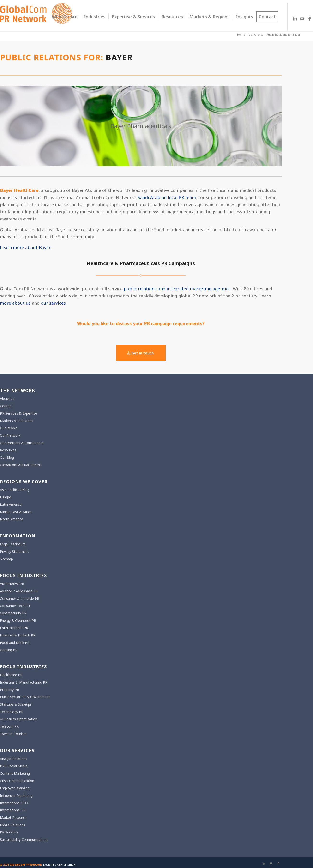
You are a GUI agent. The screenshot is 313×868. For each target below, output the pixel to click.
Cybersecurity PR (13, 613)
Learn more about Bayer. (25, 247)
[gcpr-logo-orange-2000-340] (36, 17)
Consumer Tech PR (15, 606)
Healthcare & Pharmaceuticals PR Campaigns (141, 263)
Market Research (13, 817)
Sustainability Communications (24, 840)
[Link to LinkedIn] (295, 18)
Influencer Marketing (16, 795)
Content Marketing (15, 773)
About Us (7, 399)
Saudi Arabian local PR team (167, 197)
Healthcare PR (11, 675)
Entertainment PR (14, 628)
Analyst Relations (14, 759)
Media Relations (13, 825)
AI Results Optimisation (19, 719)
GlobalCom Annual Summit (21, 465)
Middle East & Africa (16, 512)
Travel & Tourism (13, 734)
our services (53, 303)
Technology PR (12, 712)
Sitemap (6, 559)
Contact (6, 406)
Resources (8, 450)
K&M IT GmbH (66, 865)
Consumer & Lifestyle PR (20, 598)
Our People (9, 428)
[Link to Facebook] (309, 18)
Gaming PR (9, 650)
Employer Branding (15, 788)
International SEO (14, 803)
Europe (6, 497)
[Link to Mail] (302, 18)
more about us (15, 303)
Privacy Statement (15, 551)
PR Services (9, 832)
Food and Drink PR (15, 643)
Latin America (11, 504)
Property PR (9, 690)
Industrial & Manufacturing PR (24, 682)
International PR (13, 810)
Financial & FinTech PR (18, 635)
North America (12, 519)
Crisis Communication (17, 781)
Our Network (10, 435)
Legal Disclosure (13, 544)
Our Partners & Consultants (22, 443)
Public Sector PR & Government (25, 697)
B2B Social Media (14, 766)
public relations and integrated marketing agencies (177, 289)
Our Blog (7, 457)
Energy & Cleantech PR (18, 621)
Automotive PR (12, 584)
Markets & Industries (17, 421)
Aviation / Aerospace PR (19, 591)
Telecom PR (9, 726)
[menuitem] (65, 17)
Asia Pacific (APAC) (15, 490)
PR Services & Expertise (18, 413)
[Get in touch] (141, 353)
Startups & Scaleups (16, 704)
